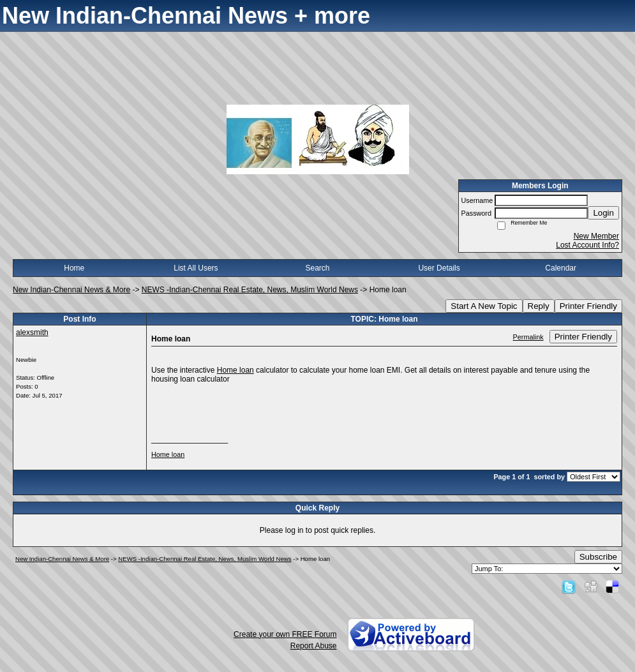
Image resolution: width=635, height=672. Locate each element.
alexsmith (32, 332)
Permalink (528, 337)
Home (74, 268)
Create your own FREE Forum (285, 634)
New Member (596, 236)
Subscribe (598, 557)
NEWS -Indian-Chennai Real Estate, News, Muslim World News (250, 290)
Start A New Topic (484, 306)
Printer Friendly (588, 306)
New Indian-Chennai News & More (71, 290)
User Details (439, 268)
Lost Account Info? (587, 245)
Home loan (235, 370)
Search (317, 268)
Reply (539, 306)
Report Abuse (314, 646)
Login (603, 213)
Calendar (561, 268)
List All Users (196, 268)
